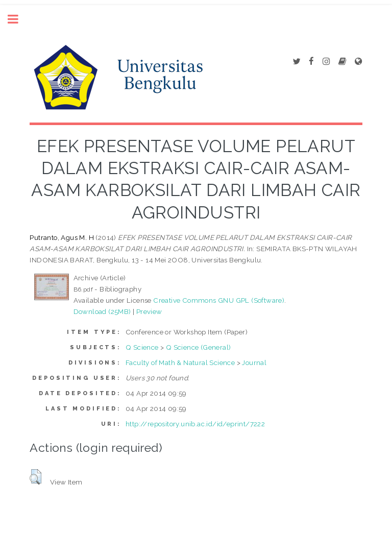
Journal (254, 362)
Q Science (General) (199, 347)
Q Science (142, 347)
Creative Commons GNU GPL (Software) (219, 300)
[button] (35, 477)
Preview (149, 311)
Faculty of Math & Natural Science (180, 362)
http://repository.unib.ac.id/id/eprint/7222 (195, 424)
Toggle (18, 19)
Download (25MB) (102, 311)
